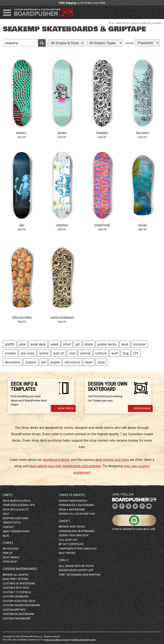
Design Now (142, 408)
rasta (101, 362)
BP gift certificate (71, 544)
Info (8, 495)
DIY (136, 353)
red (43, 362)
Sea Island (142, 133)
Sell (64, 560)
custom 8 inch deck (16, 588)
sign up (8, 553)
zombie (10, 353)
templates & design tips (19, 505)
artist (67, 344)
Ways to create (72, 495)
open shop (10, 562)
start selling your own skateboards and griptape (65, 466)
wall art (59, 353)
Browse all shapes (15, 575)
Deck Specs (66, 408)
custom (31, 362)
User (8, 543)
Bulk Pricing (67, 553)
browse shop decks (72, 527)
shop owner (11, 557)
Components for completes (78, 549)
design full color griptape (77, 514)
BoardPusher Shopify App (76, 570)
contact (9, 527)
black (89, 344)
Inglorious (62, 225)
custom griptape (14, 610)
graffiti (10, 344)
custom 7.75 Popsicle (17, 592)
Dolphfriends (102, 225)
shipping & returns (16, 518)
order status (12, 523)
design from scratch (73, 501)
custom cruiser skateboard (21, 605)
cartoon (101, 353)
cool (72, 353)
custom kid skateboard (18, 614)
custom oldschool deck (19, 601)
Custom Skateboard (62, 317)
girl (78, 344)
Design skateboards (20, 569)
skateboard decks (56, 460)
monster (139, 344)
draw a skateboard (72, 510)
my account (11, 549)
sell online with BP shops (76, 566)
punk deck (38, 344)
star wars (27, 353)
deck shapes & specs (17, 501)
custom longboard (16, 597)
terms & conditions (53, 640)
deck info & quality (16, 510)
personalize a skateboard (76, 505)
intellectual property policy (83, 640)
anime (44, 353)
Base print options (15, 579)
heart (89, 362)
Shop (111, 23)
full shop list (68, 540)
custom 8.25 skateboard (19, 584)
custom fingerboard (17, 619)
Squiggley (102, 133)
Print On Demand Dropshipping (80, 575)
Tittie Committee (22, 317)
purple (55, 362)
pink (22, 344)
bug (126, 353)
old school (72, 362)
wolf (115, 353)
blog (6, 536)
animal (85, 353)
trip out (143, 225)
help (6, 514)
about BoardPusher (16, 531)
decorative (12, 362)
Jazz (22, 225)
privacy (66, 640)
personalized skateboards (77, 531)
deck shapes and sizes (112, 460)
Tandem (62, 133)
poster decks (107, 344)
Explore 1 (21, 133)
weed (54, 344)
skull (125, 344)
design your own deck (74, 535)
